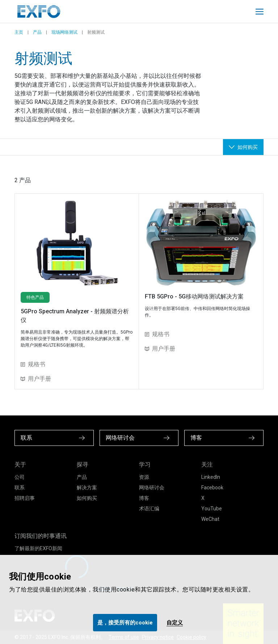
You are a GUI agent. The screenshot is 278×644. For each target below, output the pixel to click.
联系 (20, 488)
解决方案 (87, 488)
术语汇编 (149, 509)
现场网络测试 (64, 32)
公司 (20, 477)
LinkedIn (211, 477)
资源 (144, 477)
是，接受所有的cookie (125, 623)
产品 (37, 32)
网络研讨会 (152, 488)
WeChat (210, 519)
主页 (19, 32)
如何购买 (87, 498)
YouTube (212, 509)
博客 (144, 498)
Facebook (212, 488)
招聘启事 (25, 498)
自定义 (175, 623)
